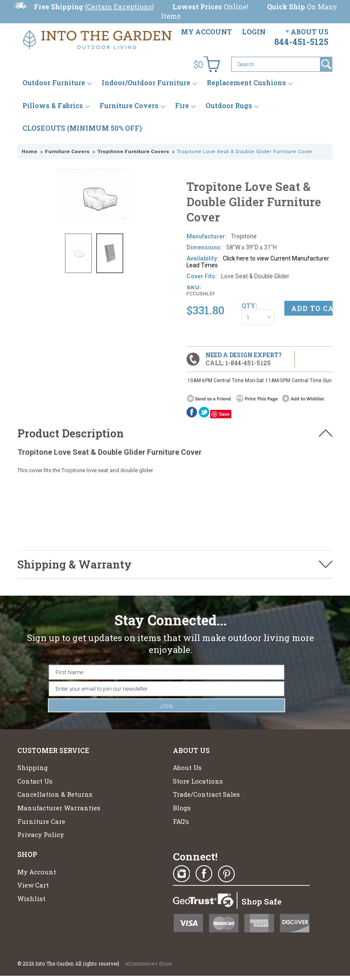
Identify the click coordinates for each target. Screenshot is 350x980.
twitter (204, 412)
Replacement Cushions (246, 83)
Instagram (181, 874)
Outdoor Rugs (229, 105)
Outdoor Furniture (54, 83)
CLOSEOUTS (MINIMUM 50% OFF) (82, 128)
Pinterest (226, 874)
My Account (206, 32)
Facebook (192, 412)
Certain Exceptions (119, 7)
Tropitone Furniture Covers (133, 151)
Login (254, 32)
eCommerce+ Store (149, 963)
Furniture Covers (129, 105)
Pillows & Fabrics (53, 105)
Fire (182, 105)
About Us (310, 32)
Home (29, 151)
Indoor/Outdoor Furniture (146, 83)
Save (224, 414)
